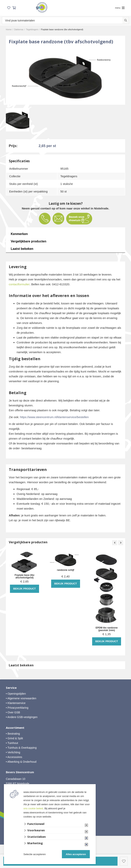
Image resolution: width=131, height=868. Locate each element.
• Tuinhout (12, 743)
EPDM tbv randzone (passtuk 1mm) (107, 629)
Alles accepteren (76, 854)
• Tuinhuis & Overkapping (21, 748)
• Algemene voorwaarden (21, 698)
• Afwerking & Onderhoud (21, 762)
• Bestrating (13, 734)
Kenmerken (19, 234)
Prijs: (13, 146)
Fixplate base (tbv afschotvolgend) (25, 576)
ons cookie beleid (33, 808)
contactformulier (19, 284)
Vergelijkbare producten (29, 241)
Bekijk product (25, 589)
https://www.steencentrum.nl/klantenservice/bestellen (54, 417)
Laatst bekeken (22, 249)
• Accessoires (14, 757)
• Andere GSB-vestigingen (22, 717)
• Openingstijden (16, 694)
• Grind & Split (14, 738)
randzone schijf (66, 570)
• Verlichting (13, 752)
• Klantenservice (16, 703)
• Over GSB (13, 712)
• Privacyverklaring (17, 708)
